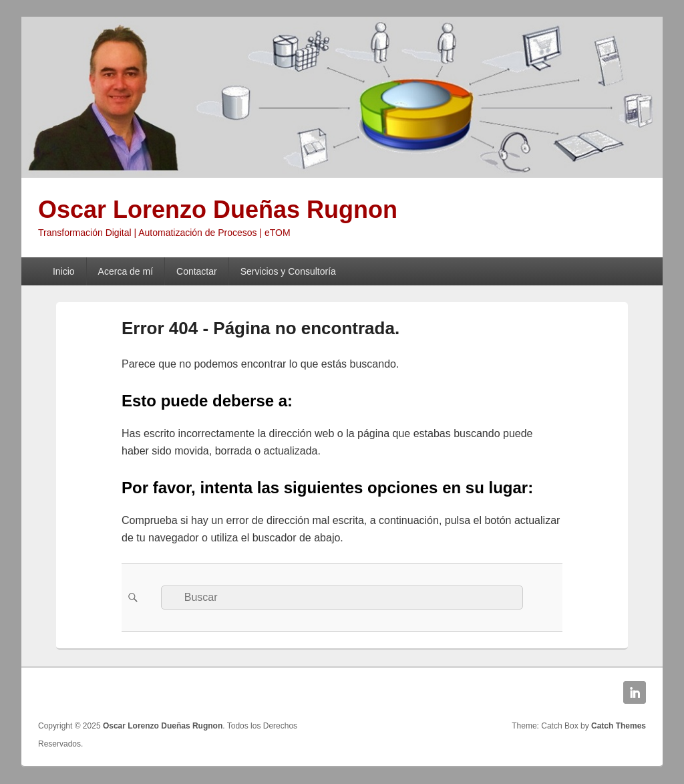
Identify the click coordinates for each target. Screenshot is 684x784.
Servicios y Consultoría (288, 271)
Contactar (197, 271)
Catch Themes (619, 726)
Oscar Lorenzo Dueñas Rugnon (218, 210)
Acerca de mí (126, 271)
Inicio (64, 271)
